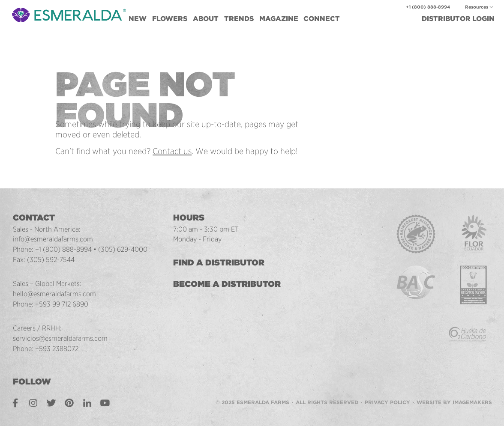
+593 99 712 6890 (62, 304)
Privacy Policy (387, 402)
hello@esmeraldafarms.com (54, 294)
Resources (477, 7)
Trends (239, 19)
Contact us (172, 151)
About (206, 19)
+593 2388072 (57, 349)
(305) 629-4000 (123, 249)
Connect (322, 19)
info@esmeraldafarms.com (53, 239)
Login (458, 19)
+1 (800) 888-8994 (428, 7)
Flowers (170, 19)
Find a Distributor (219, 262)
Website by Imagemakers (454, 402)
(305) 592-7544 (51, 259)
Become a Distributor (227, 284)
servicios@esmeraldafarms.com (60, 338)
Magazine (279, 19)
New (138, 19)
